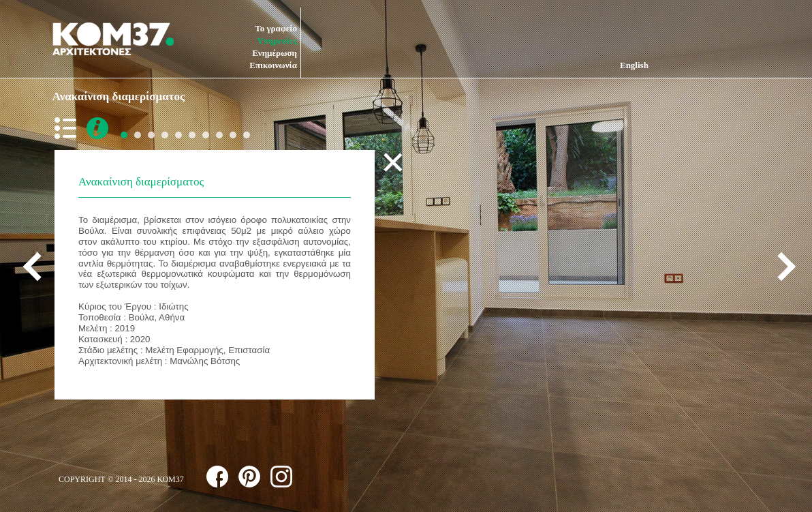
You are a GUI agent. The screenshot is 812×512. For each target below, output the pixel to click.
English (634, 65)
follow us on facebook (217, 477)
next (781, 266)
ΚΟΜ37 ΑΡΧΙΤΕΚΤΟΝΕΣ (113, 39)
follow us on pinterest (249, 477)
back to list (68, 128)
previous (37, 266)
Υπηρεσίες (277, 41)
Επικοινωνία (273, 65)
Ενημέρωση (275, 53)
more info (97, 128)
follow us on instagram (281, 477)
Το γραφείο (276, 28)
